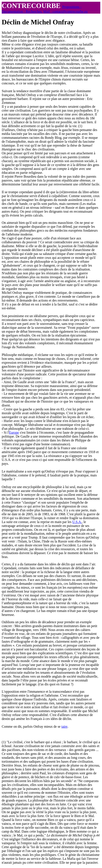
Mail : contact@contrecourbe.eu (65, 12)
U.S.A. (77, 522)
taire (64, 726)
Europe (14, 432)
